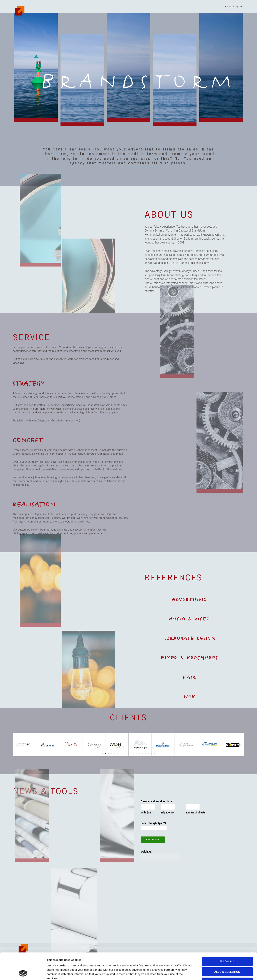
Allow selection (227, 947)
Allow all (227, 936)
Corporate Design (190, 638)
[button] (240, 745)
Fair (190, 677)
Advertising (189, 600)
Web (190, 697)
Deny (227, 957)
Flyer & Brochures (190, 658)
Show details (187, 973)
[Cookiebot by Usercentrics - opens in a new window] (23, 973)
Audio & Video (190, 619)
